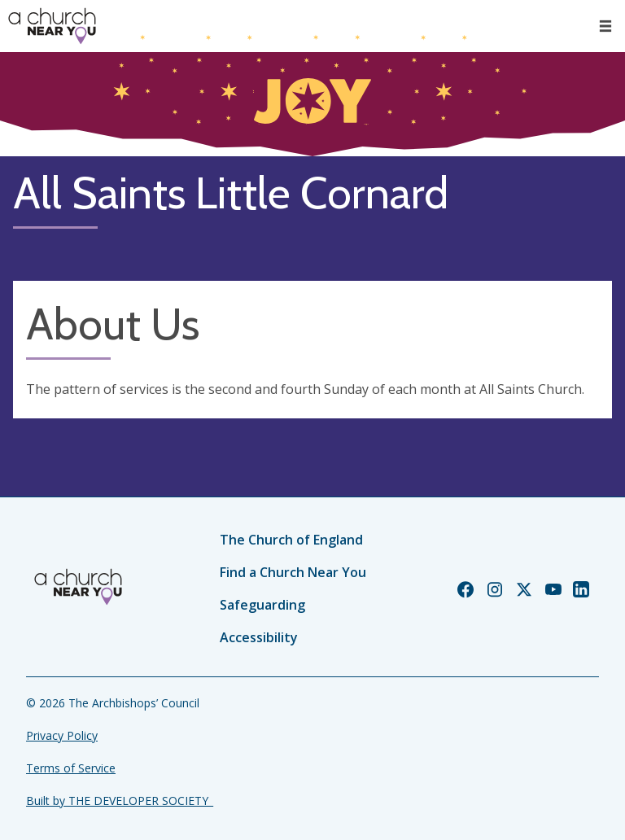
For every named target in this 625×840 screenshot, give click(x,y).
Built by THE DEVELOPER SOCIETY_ (120, 801)
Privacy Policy (62, 735)
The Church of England (291, 540)
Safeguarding (262, 605)
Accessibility (259, 637)
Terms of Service (71, 768)
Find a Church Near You (293, 572)
